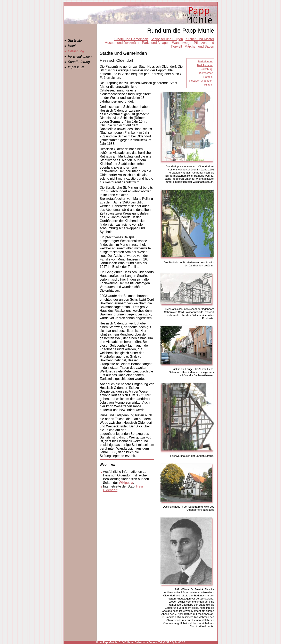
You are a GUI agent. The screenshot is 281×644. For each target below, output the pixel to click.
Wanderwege (182, 43)
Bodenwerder (205, 73)
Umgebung (76, 51)
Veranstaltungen (80, 57)
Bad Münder (205, 61)
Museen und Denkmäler (122, 43)
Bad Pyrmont (205, 65)
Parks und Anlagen (156, 43)
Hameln (208, 77)
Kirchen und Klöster (200, 39)
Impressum (76, 67)
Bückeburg (206, 69)
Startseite (75, 41)
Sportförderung (79, 62)
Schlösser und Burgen (167, 39)
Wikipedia (126, 483)
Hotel (72, 46)
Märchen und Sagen (199, 46)
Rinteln (208, 85)
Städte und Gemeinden (131, 39)
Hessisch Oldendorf (201, 81)
